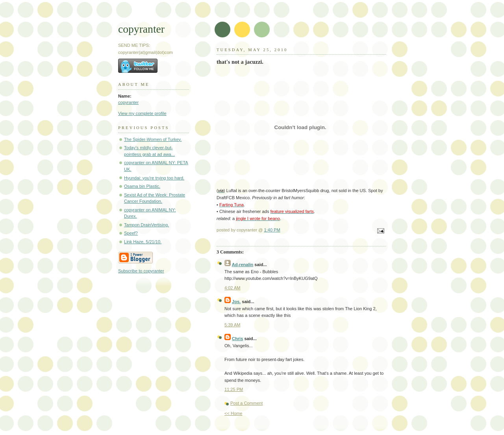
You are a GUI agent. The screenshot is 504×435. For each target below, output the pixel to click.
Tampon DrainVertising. (146, 225)
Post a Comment (246, 403)
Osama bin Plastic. (142, 186)
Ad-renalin (243, 265)
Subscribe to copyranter (141, 271)
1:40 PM (272, 230)
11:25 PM (234, 389)
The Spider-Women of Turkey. (153, 139)
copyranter (141, 29)
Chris (237, 339)
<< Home (233, 413)
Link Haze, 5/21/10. (143, 242)
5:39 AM (233, 325)
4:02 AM (233, 288)
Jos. (236, 302)
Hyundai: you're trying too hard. (154, 178)
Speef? (131, 233)
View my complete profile (142, 113)
